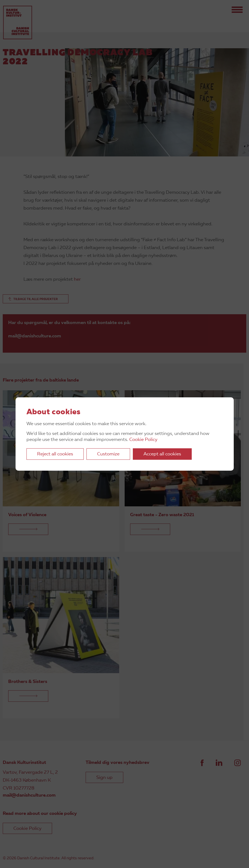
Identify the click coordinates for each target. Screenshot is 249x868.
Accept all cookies (162, 454)
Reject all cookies (55, 454)
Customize (108, 454)
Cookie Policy (143, 440)
